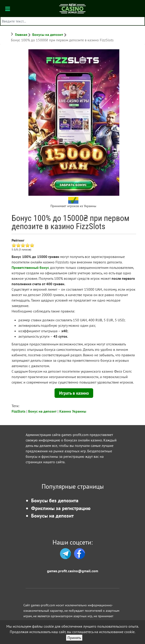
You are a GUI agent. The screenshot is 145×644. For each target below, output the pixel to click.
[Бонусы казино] (72, 8)
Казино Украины (73, 411)
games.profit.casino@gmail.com (73, 571)
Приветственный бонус (30, 268)
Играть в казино (74, 393)
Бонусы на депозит (52, 516)
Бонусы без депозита (55, 500)
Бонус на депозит (42, 411)
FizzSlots (19, 411)
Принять (74, 638)
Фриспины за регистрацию (61, 508)
